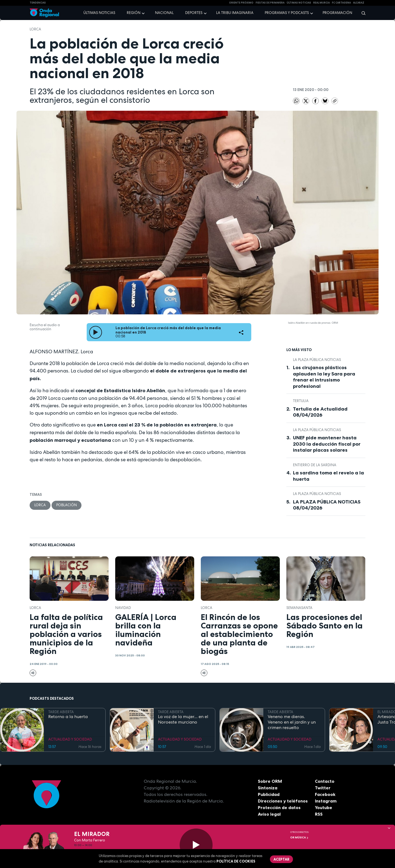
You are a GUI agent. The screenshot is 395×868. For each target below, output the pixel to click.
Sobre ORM (270, 781)
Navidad (123, 608)
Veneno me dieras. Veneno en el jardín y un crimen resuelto (292, 722)
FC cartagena (341, 3)
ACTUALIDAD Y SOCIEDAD (70, 739)
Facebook (325, 794)
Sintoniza (268, 788)
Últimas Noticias (299, 3)
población (67, 505)
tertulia (301, 401)
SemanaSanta (299, 608)
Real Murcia (321, 3)
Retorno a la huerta (68, 717)
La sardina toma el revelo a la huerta (328, 476)
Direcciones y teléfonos (283, 801)
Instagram (326, 801)
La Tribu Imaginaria (235, 13)
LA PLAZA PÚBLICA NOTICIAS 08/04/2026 (327, 505)
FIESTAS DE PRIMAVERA (270, 3)
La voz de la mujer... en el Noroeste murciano (183, 719)
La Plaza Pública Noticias (317, 360)
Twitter (323, 788)
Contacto (325, 781)
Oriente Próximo (241, 3)
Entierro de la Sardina (315, 465)
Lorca (35, 29)
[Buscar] (362, 13)
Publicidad (269, 794)
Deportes (194, 13)
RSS (319, 814)
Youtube (324, 807)
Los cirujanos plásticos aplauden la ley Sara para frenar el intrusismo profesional (324, 377)
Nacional (164, 13)
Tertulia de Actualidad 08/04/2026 (320, 412)
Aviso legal (269, 814)
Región (134, 13)
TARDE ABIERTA (61, 712)
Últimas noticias (99, 13)
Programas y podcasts (287, 13)
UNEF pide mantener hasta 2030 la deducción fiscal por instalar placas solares (327, 444)
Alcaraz (359, 3)
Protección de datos (279, 807)
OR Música (299, 837)
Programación (337, 13)
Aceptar (281, 859)
